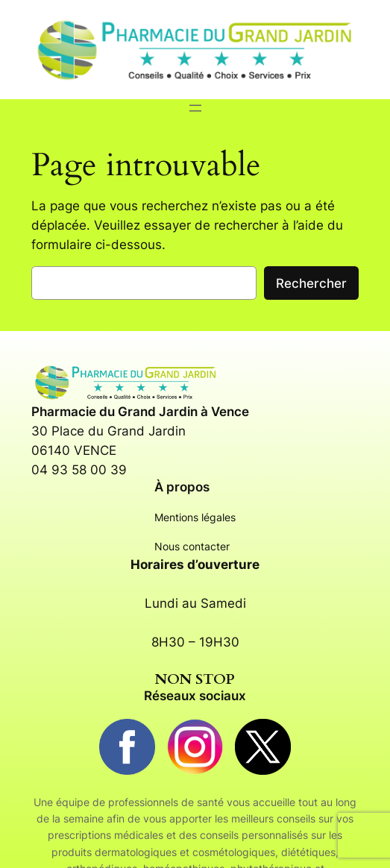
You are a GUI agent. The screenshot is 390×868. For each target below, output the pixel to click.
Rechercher (311, 283)
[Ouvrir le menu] (195, 108)
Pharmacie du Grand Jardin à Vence (140, 412)
